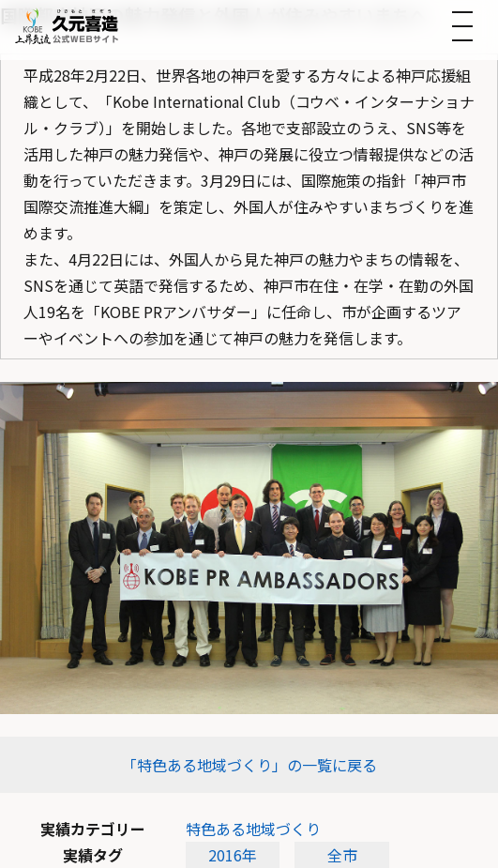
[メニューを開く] (462, 26)
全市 (342, 855)
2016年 (233, 855)
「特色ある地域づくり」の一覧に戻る (249, 765)
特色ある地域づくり (253, 829)
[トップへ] (67, 26)
